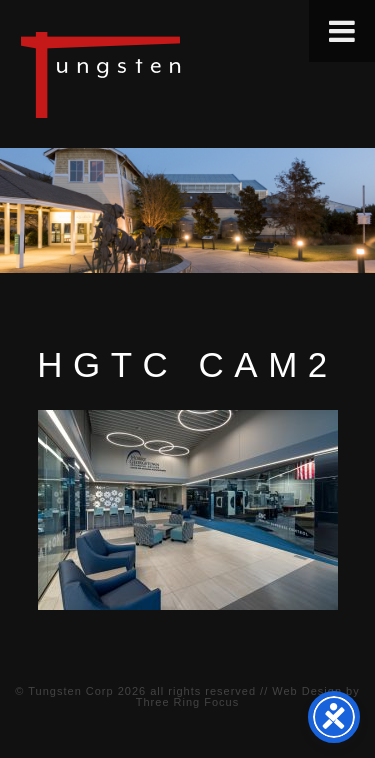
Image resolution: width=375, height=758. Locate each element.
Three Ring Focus (187, 702)
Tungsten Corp (70, 691)
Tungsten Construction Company (170, 74)
